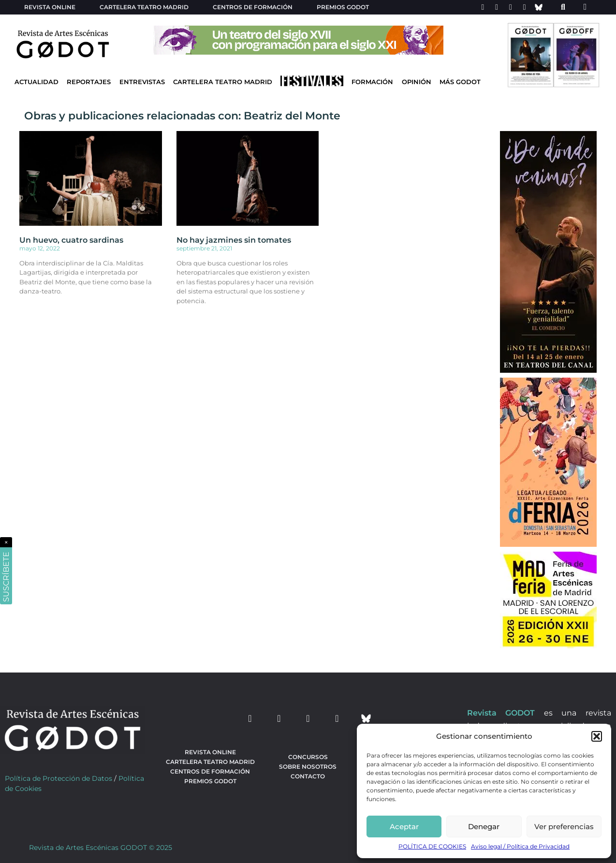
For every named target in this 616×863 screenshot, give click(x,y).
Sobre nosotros (308, 767)
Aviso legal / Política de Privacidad (520, 846)
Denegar (484, 826)
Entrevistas (142, 82)
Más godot (460, 82)
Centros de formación (253, 7)
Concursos (308, 757)
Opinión (417, 82)
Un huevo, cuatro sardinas (71, 240)
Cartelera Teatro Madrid (223, 82)
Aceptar (404, 826)
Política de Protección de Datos (59, 778)
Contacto (308, 776)
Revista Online (50, 7)
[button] (597, 736)
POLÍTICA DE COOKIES (432, 846)
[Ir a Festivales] (312, 83)
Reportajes (89, 82)
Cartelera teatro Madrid (144, 7)
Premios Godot (343, 7)
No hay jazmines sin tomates (234, 240)
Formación (372, 82)
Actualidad (37, 82)
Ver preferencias (564, 826)
